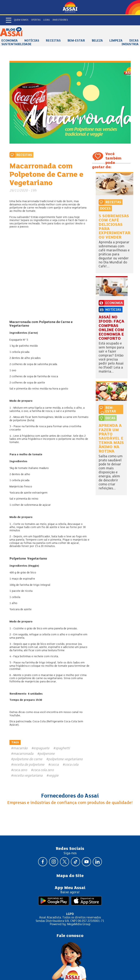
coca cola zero (43, 770)
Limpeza (116, 41)
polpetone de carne (28, 759)
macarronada (23, 754)
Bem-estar (76, 41)
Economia (10, 41)
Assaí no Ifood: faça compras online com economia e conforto (111, 328)
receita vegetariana (28, 776)
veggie (53, 776)
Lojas (47, 20)
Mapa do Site (70, 876)
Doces (105, 209)
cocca (54, 765)
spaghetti (63, 748)
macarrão (20, 748)
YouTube (15, 716)
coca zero (20, 770)
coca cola (71, 765)
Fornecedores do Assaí (70, 796)
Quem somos (21, 20)
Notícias (32, 41)
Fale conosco (70, 936)
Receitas (53, 41)
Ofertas (36, 20)
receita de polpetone (29, 765)
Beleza (97, 41)
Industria (130, 44)
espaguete (41, 748)
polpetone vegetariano (65, 759)
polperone (47, 754)
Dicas (134, 41)
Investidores (60, 20)
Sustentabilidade (16, 44)
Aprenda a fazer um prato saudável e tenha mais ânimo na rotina (111, 439)
